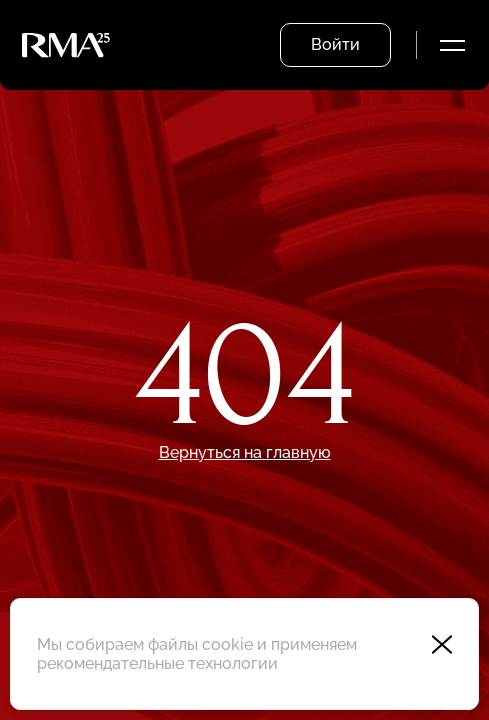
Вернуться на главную (245, 452)
